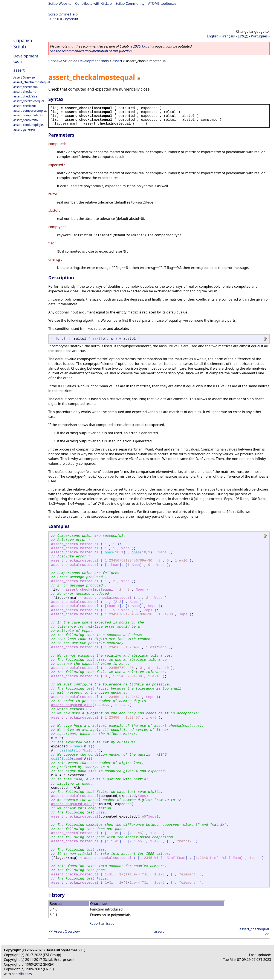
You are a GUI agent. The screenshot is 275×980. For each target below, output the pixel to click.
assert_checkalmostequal (32, 82)
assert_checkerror (26, 92)
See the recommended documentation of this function (91, 51)
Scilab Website (60, 3)
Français (228, 36)
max (95, 339)
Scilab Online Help (63, 14)
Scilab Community (130, 3)
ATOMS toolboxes (162, 3)
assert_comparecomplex (30, 110)
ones (109, 553)
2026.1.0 (140, 46)
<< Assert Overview (64, 931)
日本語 (243, 36)
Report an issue (102, 923)
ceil (55, 759)
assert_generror (24, 129)
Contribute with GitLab (93, 3)
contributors (22, 974)
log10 (67, 759)
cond (78, 759)
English (213, 36)
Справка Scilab (23, 43)
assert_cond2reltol (26, 120)
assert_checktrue (25, 106)
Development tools (93, 61)
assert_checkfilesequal (29, 101)
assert (19, 70)
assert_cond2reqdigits (28, 125)
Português (259, 36)
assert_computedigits (28, 115)
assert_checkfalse (25, 96)
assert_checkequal (26, 87)
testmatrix (70, 751)
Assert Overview (24, 77)
